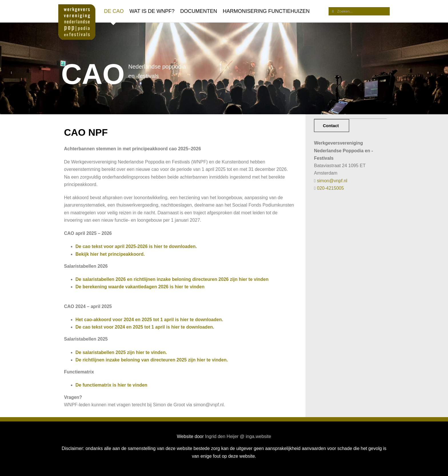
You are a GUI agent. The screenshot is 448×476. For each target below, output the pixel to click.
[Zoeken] (333, 11)
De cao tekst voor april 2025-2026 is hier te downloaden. (136, 246)
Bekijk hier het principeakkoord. (110, 254)
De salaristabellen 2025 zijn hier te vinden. (121, 352)
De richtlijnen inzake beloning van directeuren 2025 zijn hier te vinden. (152, 360)
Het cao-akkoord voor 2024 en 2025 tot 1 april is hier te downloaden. (149, 320)
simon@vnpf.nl (331, 181)
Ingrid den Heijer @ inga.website (238, 436)
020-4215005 (329, 188)
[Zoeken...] (359, 11)
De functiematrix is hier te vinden (111, 385)
